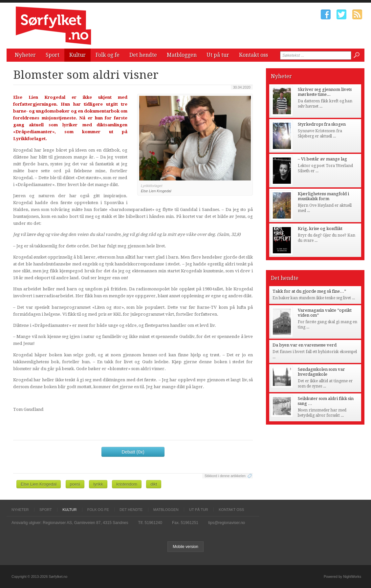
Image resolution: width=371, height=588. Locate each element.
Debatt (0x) (133, 452)
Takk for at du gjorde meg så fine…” (309, 291)
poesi (75, 484)
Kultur (77, 55)
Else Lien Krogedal (39, 484)
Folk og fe (108, 55)
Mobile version (185, 547)
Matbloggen (182, 55)
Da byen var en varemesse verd (305, 345)
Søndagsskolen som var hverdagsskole (321, 372)
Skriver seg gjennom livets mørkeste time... (325, 92)
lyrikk (98, 484)
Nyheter (25, 55)
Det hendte (143, 55)
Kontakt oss (253, 55)
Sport (53, 55)
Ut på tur (218, 55)
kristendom (127, 484)
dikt (154, 484)
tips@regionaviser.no (227, 523)
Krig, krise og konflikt (320, 229)
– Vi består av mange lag (322, 159)
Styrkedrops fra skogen (322, 124)
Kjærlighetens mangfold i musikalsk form (323, 196)
